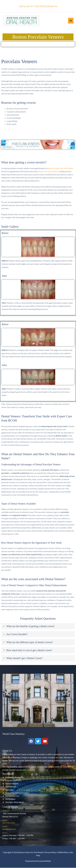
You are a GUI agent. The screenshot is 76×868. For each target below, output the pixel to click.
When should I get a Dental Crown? (24, 658)
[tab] (38, 627)
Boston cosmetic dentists (49, 172)
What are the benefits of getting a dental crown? (30, 626)
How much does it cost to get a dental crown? (29, 650)
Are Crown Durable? (17, 634)
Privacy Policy (50, 853)
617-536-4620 (9, 823)
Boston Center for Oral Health (60, 169)
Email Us (54, 6)
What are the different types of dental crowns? (30, 642)
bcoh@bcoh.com (9, 829)
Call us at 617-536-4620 (32, 6)
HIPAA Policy (63, 853)
